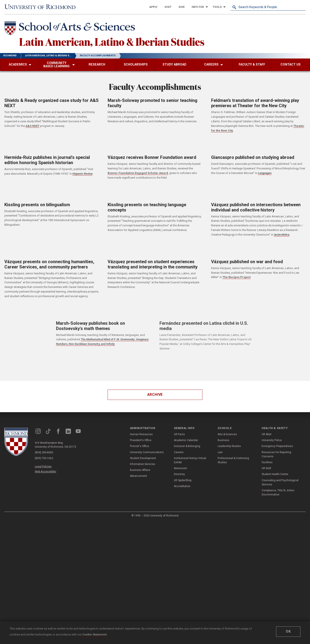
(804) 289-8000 (44, 452)
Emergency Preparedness (277, 446)
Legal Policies (43, 467)
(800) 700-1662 (44, 458)
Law (220, 452)
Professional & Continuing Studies (233, 460)
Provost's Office (139, 446)
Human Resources (141, 434)
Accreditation (182, 486)
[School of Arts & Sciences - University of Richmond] (71, 29)
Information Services (143, 464)
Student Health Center (275, 474)
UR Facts (179, 434)
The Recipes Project (236, 277)
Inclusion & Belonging (187, 446)
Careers (179, 452)
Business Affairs (140, 470)
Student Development (143, 458)
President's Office (141, 440)
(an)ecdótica (282, 235)
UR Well (266, 468)
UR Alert (267, 434)
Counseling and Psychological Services (280, 482)
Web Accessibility (46, 472)
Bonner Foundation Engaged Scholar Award (138, 173)
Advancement (138, 476)
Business (223, 440)
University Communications (147, 452)
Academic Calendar (186, 440)
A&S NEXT (32, 126)
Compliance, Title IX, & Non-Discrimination (278, 492)
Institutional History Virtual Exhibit (190, 460)
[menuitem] (153, 7)
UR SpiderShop (183, 480)
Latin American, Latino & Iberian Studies (112, 41)
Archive (155, 395)
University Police (272, 440)
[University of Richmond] (42, 7)
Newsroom (180, 468)
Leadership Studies (229, 446)
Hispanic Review (82, 174)
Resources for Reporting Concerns (276, 454)
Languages (265, 173)
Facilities (267, 462)
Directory (179, 474)
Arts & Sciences (227, 434)
